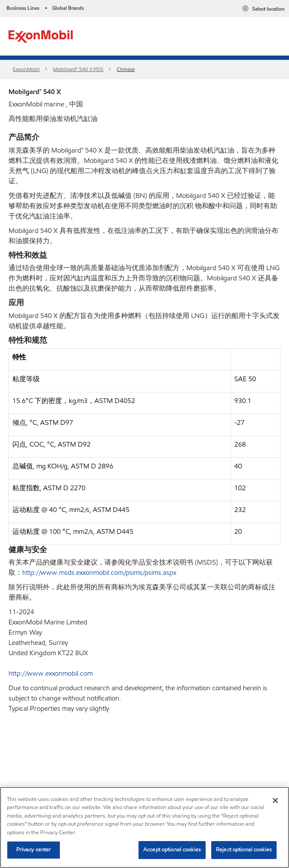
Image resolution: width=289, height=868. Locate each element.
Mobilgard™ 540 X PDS (78, 69)
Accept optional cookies (172, 850)
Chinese (126, 69)
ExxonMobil (26, 69)
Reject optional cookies (244, 850)
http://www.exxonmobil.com (51, 673)
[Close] (275, 800)
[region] (144, 827)
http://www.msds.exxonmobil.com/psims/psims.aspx (99, 572)
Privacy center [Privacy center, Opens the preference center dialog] (34, 850)
